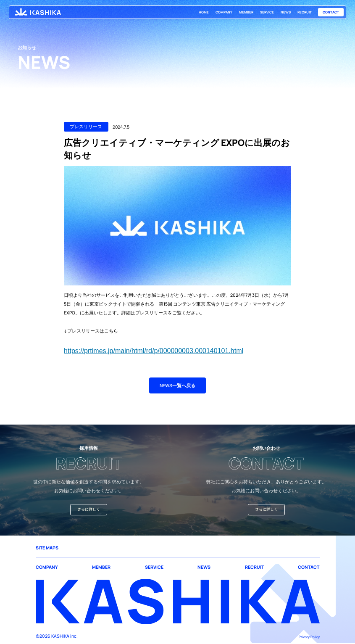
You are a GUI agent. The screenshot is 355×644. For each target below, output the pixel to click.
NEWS (286, 12)
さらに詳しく (89, 509)
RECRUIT (305, 12)
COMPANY (224, 12)
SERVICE (267, 12)
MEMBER (246, 12)
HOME (204, 12)
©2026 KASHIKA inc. (57, 636)
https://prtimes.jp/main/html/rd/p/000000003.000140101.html (154, 351)
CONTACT (331, 12)
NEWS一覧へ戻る (177, 385)
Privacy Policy (309, 637)
